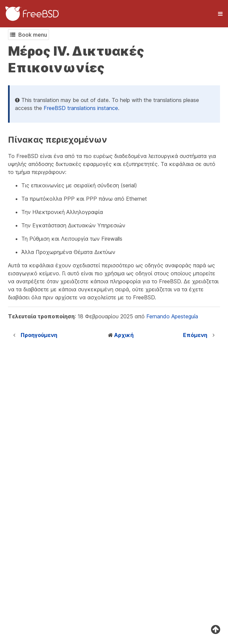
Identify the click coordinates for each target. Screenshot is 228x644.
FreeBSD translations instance (81, 108)
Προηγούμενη (39, 335)
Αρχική (124, 335)
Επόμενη (195, 335)
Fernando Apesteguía (172, 316)
